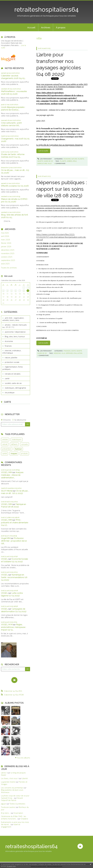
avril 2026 (5, 236)
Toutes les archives (9, 268)
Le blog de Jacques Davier (13, 774)
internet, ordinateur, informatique (12, 352)
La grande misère (8, 782)
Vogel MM (6, 538)
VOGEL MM (6, 472)
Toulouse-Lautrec (8, 807)
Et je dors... (6, 813)
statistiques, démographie (15, 388)
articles (5, 439)
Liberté (25, 778)
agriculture (42, 163)
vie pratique (10, 392)
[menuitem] (31, 27)
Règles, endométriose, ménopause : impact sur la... (14, 627)
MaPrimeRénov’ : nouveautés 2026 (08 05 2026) (14, 93)
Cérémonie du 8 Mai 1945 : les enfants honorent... (14, 817)
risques (14, 453)
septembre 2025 (8, 260)
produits (24, 453)
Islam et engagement (11, 826)
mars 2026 (6, 240)
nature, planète (11, 357)
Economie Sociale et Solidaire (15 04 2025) (14, 560)
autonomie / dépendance (15, 332)
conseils (25, 444)
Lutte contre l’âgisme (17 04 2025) (12, 594)
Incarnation (18, 813)
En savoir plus (11, 866)
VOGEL (4, 559)
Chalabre (24, 819)
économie (9, 341)
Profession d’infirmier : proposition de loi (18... (14, 541)
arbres (70, 161)
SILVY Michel (7, 491)
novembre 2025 (8, 253)
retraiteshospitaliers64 (46, 10)
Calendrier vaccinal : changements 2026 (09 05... (13, 77)
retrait (5, 444)
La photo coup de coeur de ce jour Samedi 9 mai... (15, 797)
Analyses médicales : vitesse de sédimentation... (12, 475)
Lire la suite (43, 151)
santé (7, 378)
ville (50, 163)
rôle (75, 161)
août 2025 (5, 264)
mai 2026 (5, 233)
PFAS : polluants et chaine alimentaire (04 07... (15, 523)
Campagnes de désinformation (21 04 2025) (14, 610)
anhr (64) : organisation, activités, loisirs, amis (13, 319)
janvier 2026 (6, 247)
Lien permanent (45, 159)
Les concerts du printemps (12, 788)
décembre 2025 (8, 250)
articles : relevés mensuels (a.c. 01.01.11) (15, 326)
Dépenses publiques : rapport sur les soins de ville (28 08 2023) (62, 189)
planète (63, 161)
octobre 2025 (7, 257)
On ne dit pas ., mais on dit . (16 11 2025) (15, 492)
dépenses (69, 353)
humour (18, 449)
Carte (7, 402)
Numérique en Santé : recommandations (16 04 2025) (14, 577)
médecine (57, 353)
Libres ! (4, 773)
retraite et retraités (13, 374)
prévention (7, 449)
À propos (61, 27)
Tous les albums (23, 758)
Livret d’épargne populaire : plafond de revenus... (13, 108)
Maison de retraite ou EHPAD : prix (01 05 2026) (15, 200)
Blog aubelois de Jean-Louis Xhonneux (12, 791)
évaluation (78, 353)
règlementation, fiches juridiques (13, 368)
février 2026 (6, 243)
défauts (14, 444)
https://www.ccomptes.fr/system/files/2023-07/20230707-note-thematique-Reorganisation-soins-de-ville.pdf (61, 237)
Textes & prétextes (17, 804)
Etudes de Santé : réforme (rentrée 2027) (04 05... (13, 156)
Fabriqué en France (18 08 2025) (14, 506)
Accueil (31, 27)
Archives (46, 27)
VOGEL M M (7, 625)
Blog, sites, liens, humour (15, 336)
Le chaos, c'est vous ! (10, 778)
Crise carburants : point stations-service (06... (11, 124)
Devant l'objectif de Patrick (12, 799)
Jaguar (4, 804)
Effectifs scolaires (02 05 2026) (15, 186)
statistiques (17, 439)
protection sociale (12, 362)
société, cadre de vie (13, 383)
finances (8, 346)
